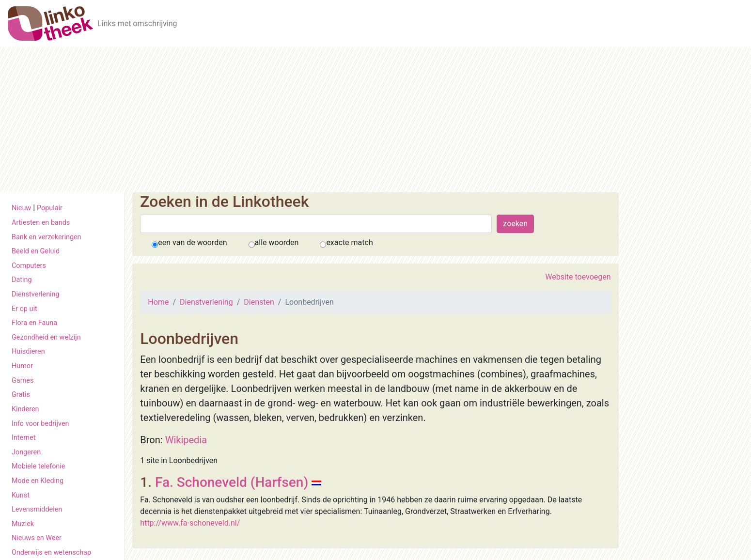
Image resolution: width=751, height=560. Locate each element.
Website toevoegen (578, 277)
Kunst (21, 495)
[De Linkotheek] (51, 23)
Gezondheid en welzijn (46, 337)
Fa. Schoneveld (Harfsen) (232, 482)
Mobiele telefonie (38, 466)
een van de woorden (192, 242)
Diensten (259, 302)
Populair (50, 208)
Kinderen (25, 409)
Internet (23, 438)
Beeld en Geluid (36, 251)
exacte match (349, 242)
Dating (22, 280)
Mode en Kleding (38, 481)
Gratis (21, 395)
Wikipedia (186, 440)
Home (158, 302)
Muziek (23, 524)
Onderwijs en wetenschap (51, 552)
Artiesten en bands (41, 223)
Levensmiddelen (37, 509)
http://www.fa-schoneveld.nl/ (190, 523)
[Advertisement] (375, 120)
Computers (29, 266)
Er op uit (24, 309)
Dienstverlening (36, 294)
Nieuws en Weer (37, 538)
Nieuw (21, 208)
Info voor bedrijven (40, 424)
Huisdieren (28, 351)
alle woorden (277, 242)
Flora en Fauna (34, 323)
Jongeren (26, 452)
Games (23, 381)
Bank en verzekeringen (47, 237)
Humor (22, 366)
